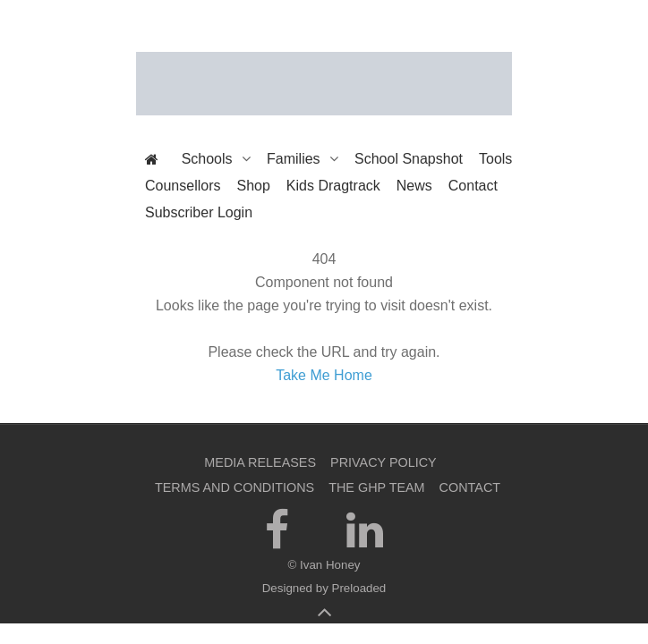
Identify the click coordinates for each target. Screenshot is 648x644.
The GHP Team (376, 487)
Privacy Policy (384, 462)
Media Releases (260, 462)
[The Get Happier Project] (324, 84)
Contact (470, 487)
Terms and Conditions (234, 487)
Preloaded (359, 588)
